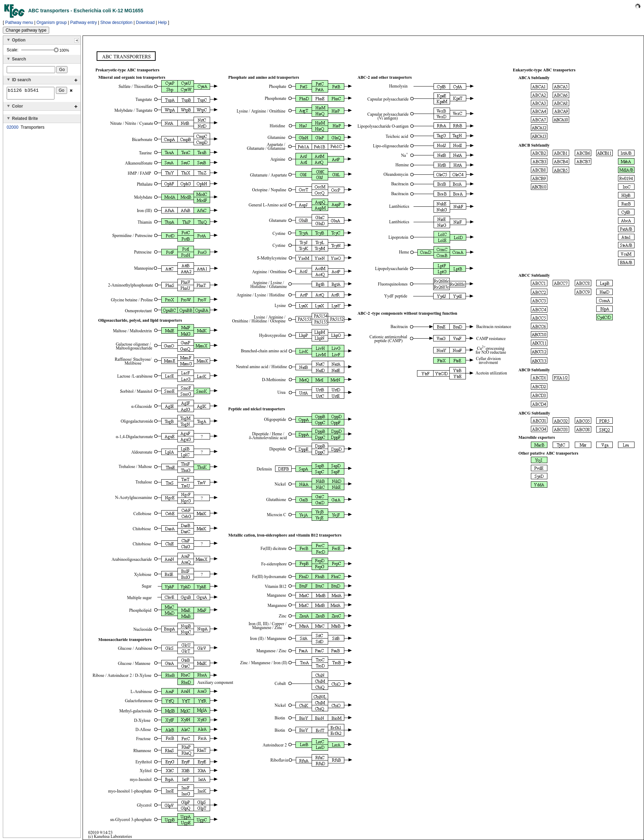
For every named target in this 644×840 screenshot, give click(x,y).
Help (162, 23)
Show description (116, 23)
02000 (12, 129)
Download (145, 23)
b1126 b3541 (31, 94)
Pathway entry (84, 23)
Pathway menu (19, 23)
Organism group (52, 23)
